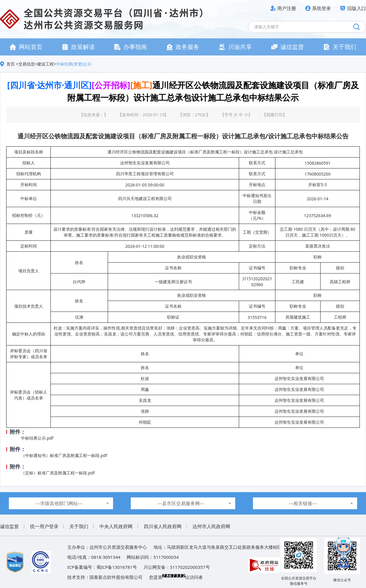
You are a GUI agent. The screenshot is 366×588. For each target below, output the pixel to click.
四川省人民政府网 (163, 526)
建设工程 (45, 64)
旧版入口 (357, 8)
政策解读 (78, 47)
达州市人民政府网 (211, 526)
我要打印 (274, 115)
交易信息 (27, 64)
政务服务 (183, 47)
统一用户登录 (44, 526)
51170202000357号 (190, 567)
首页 (11, 64)
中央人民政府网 (116, 526)
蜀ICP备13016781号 (117, 567)
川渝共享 (235, 47)
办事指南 (131, 47)
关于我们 (340, 47)
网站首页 (26, 47)
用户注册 (287, 8)
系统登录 (321, 8)
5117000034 (166, 557)
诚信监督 (288, 47)
